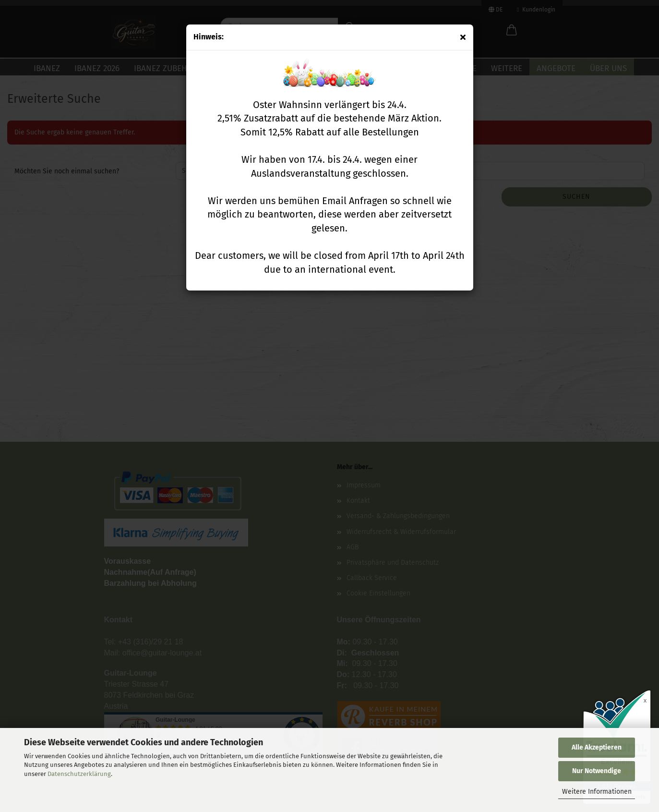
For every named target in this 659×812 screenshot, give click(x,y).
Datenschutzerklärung (79, 774)
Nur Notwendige (597, 771)
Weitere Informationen (597, 792)
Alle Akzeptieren (597, 747)
